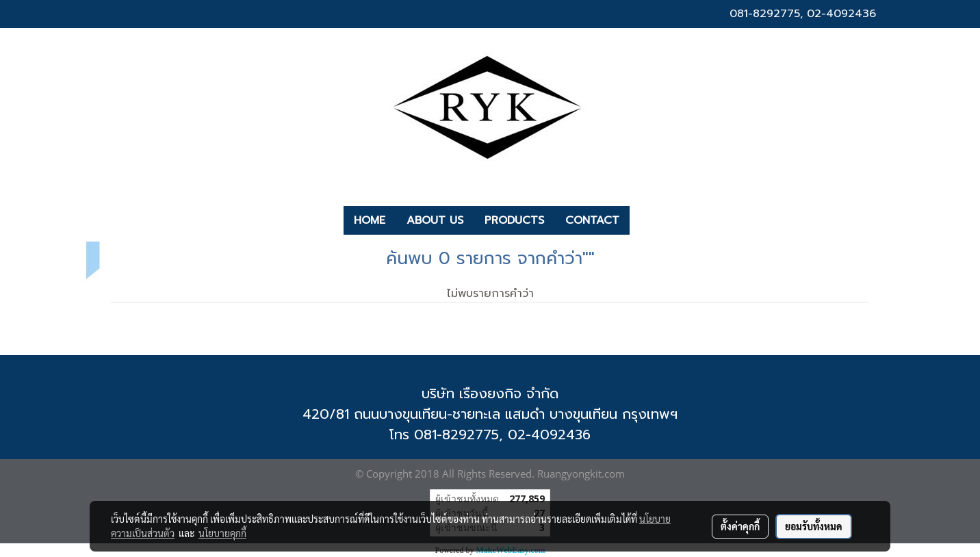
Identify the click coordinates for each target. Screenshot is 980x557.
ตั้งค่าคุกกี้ (740, 526)
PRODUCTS (514, 220)
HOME (370, 220)
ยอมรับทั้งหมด (814, 526)
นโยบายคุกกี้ (222, 533)
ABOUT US (435, 220)
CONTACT (592, 220)
